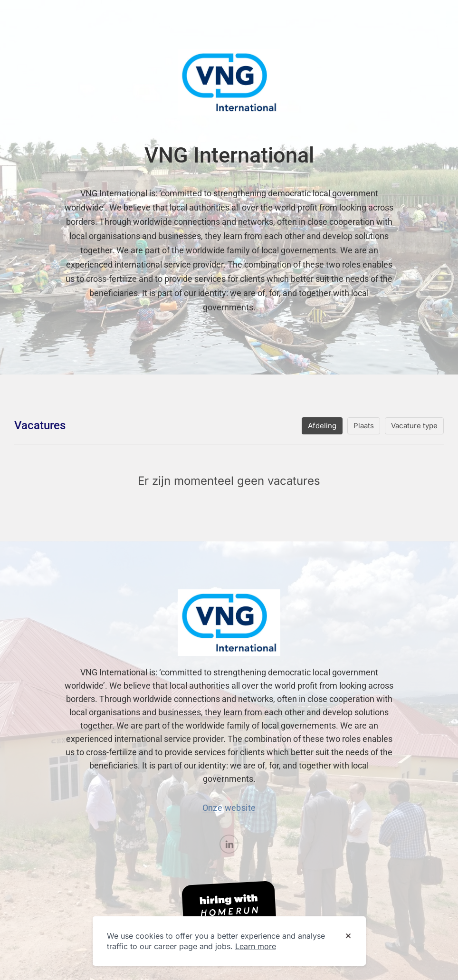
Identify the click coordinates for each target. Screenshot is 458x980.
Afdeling (322, 426)
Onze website (229, 808)
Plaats (364, 426)
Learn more (256, 946)
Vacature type (414, 426)
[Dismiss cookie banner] (348, 936)
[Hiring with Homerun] (229, 906)
